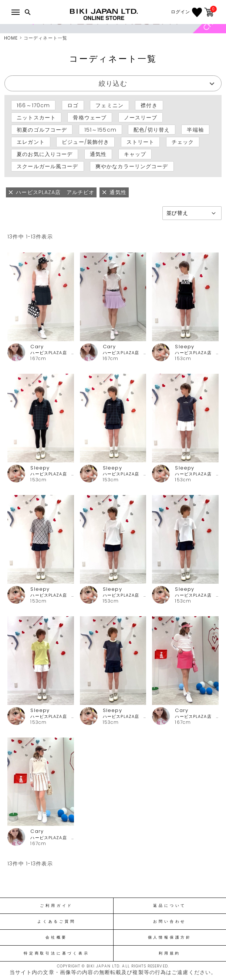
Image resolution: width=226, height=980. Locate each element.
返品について (170, 906)
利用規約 (170, 953)
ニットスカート (36, 117)
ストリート (141, 142)
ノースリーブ (141, 117)
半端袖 (195, 130)
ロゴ (73, 105)
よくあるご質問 (56, 922)
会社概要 (56, 937)
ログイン (181, 12)
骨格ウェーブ (90, 117)
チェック (183, 142)
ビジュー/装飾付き (85, 142)
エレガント (31, 142)
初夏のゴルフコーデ (42, 130)
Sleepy (185, 347)
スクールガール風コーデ (47, 166)
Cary (37, 347)
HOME (11, 38)
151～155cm (100, 130)
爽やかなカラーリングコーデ (132, 166)
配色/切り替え (152, 130)
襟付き (149, 105)
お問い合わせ (170, 922)
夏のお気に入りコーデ (45, 154)
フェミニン (109, 105)
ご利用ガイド (56, 906)
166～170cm (33, 105)
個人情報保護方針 (170, 937)
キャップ (135, 154)
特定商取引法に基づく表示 (56, 953)
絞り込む (113, 83)
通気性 (98, 154)
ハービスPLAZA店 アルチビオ (52, 353)
